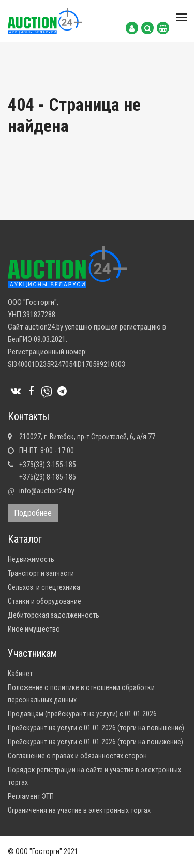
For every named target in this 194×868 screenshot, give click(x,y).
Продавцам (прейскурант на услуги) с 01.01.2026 (82, 714)
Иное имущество (34, 629)
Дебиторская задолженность (54, 615)
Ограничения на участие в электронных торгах (79, 810)
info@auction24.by (47, 491)
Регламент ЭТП (31, 796)
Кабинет (20, 674)
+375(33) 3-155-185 (48, 465)
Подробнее (33, 513)
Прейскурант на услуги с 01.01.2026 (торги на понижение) (95, 742)
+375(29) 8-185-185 (48, 477)
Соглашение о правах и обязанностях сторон (77, 756)
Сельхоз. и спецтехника (44, 587)
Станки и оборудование (44, 601)
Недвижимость (31, 559)
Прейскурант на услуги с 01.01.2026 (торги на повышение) (96, 728)
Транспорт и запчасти (41, 573)
